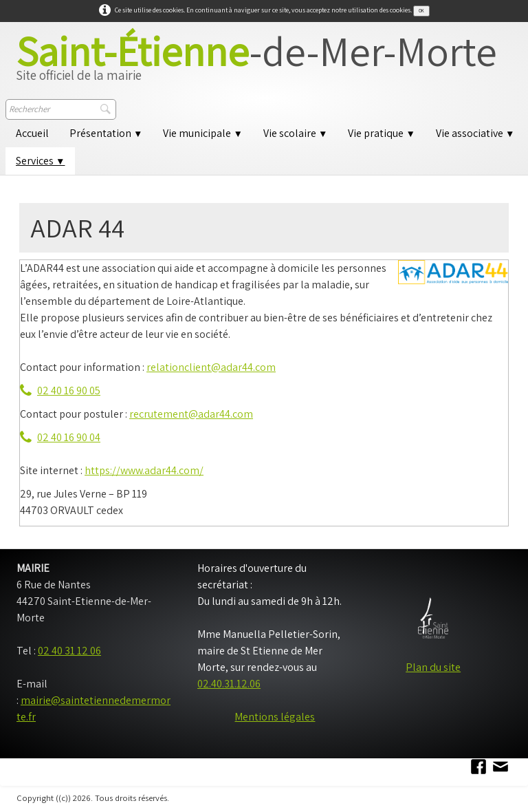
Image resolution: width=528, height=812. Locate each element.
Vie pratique (381, 133)
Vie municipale (202, 133)
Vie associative (475, 133)
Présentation (106, 133)
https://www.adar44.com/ (144, 470)
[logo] (256, 63)
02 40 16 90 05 (60, 391)
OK (421, 11)
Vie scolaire (295, 133)
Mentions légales (275, 717)
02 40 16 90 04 (60, 437)
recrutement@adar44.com (191, 414)
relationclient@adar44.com (211, 367)
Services (40, 161)
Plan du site (433, 667)
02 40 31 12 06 (69, 651)
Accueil (32, 133)
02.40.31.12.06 (229, 684)
